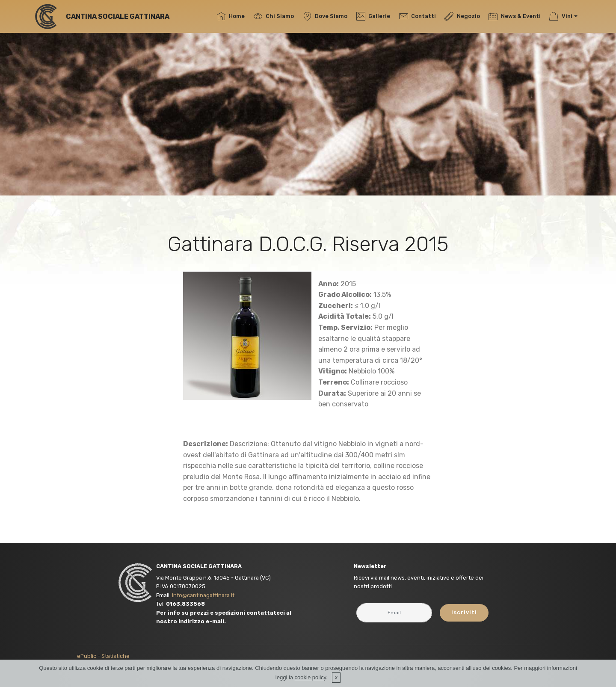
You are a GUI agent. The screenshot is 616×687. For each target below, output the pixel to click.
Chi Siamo (274, 16)
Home (231, 16)
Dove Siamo (325, 16)
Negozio (462, 16)
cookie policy (310, 677)
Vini (561, 16)
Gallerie (373, 16)
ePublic (87, 656)
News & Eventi (514, 16)
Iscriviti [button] (464, 612)
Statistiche (115, 656)
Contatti (418, 16)
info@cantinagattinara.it (203, 595)
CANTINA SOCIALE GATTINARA (118, 16)
